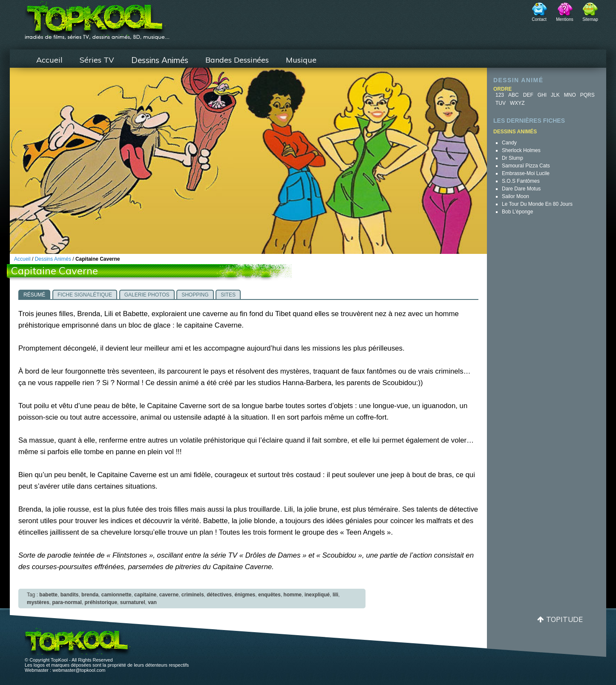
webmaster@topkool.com (79, 670)
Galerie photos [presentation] (147, 295)
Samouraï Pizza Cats (526, 166)
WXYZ (517, 103)
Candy (509, 143)
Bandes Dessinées (237, 60)
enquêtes (269, 595)
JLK (555, 95)
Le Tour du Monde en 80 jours (537, 204)
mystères (38, 602)
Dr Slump (512, 158)
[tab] (34, 294)
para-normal (67, 602)
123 (500, 95)
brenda (90, 595)
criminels (193, 595)
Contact (539, 19)
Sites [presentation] (228, 295)
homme (292, 595)
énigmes (245, 595)
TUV (501, 103)
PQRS (587, 95)
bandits (70, 595)
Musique (301, 60)
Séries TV (97, 60)
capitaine (145, 595)
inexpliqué (317, 595)
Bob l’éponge (517, 212)
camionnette (117, 595)
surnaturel (133, 602)
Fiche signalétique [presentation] (85, 295)
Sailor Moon (515, 196)
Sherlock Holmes (521, 150)
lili (335, 595)
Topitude (564, 619)
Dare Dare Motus (521, 189)
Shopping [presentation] (195, 295)
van (152, 602)
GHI (542, 95)
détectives (219, 595)
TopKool (97, 17)
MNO (570, 95)
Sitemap (590, 19)
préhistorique (101, 602)
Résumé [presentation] (34, 295)
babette (48, 595)
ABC (514, 95)
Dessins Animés (160, 60)
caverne (169, 595)
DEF (528, 95)
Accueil (49, 60)
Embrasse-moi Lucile (526, 173)
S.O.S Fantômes (521, 181)
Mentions (565, 19)
